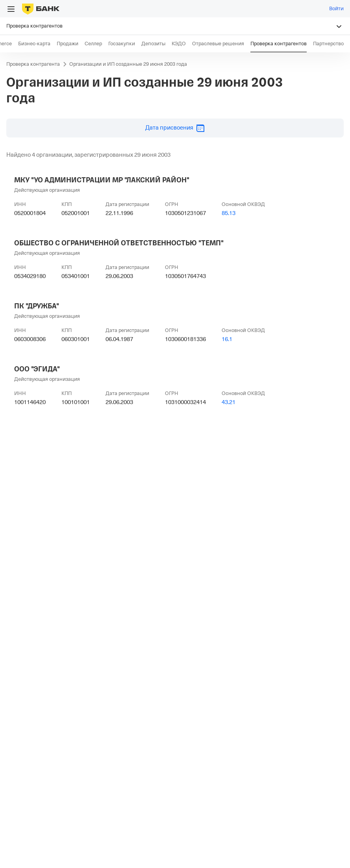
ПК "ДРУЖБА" (37, 306)
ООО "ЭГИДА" (37, 369)
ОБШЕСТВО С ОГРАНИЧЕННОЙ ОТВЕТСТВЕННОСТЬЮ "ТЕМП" (119, 243)
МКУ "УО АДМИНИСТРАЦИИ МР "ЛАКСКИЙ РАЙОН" (102, 180)
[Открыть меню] (11, 9)
